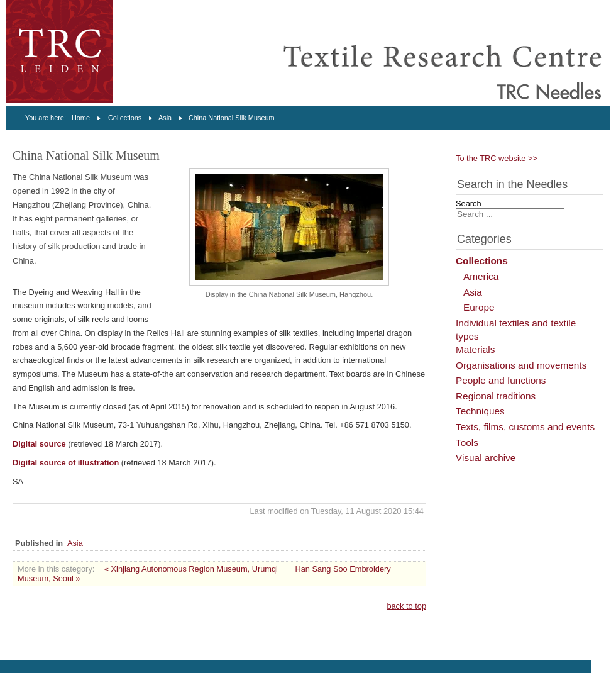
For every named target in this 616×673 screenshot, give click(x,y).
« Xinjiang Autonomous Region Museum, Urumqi (191, 569)
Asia (165, 118)
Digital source (39, 444)
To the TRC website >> (497, 158)
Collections (125, 118)
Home (81, 118)
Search (469, 203)
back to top (406, 606)
